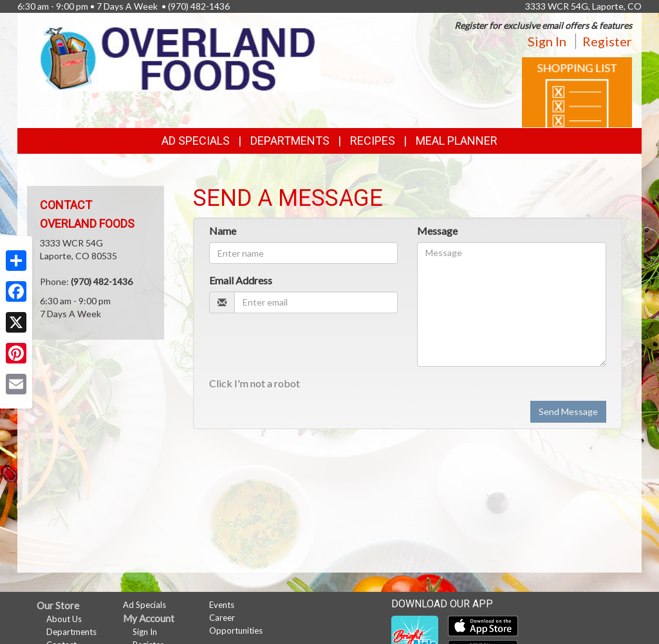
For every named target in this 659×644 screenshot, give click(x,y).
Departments (71, 632)
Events (222, 605)
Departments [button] (290, 141)
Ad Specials (196, 141)
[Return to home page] (178, 58)
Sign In (547, 41)
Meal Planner (457, 141)
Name (223, 231)
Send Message (568, 411)
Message (437, 231)
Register (607, 41)
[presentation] (307, 348)
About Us (64, 619)
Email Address (241, 280)
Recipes (373, 141)
